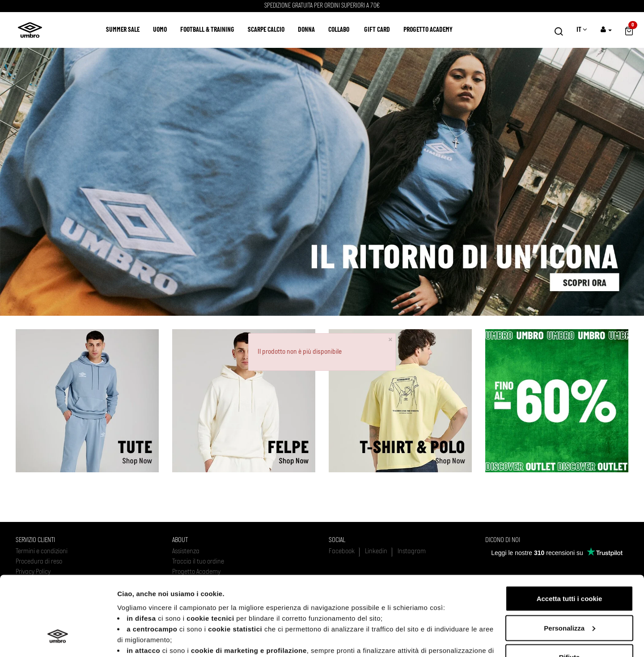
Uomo (160, 30)
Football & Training (207, 30)
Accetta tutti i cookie (570, 532)
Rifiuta (570, 590)
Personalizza (570, 561)
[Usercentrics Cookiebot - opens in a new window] (58, 640)
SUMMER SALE (123, 30)
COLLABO (339, 30)
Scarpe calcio (266, 30)
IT (582, 30)
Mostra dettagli (141, 639)
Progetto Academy (428, 30)
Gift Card (377, 30)
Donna (306, 30)
